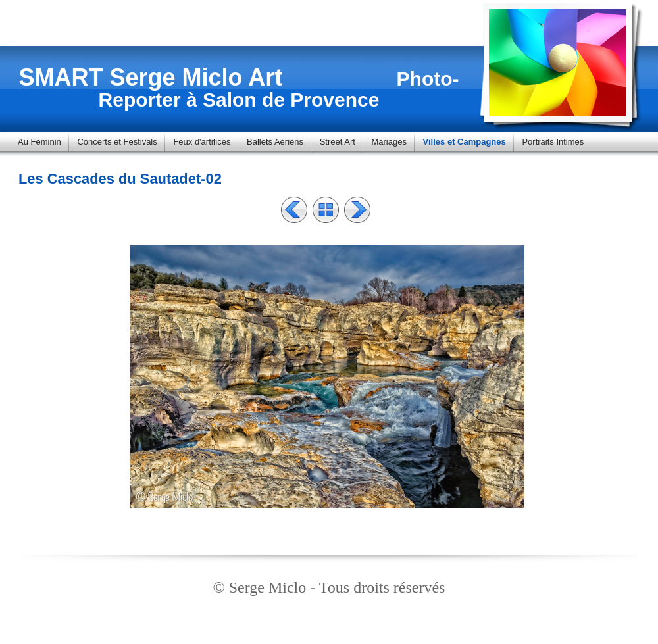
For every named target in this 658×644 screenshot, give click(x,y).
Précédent (294, 210)
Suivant (357, 210)
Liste (326, 210)
